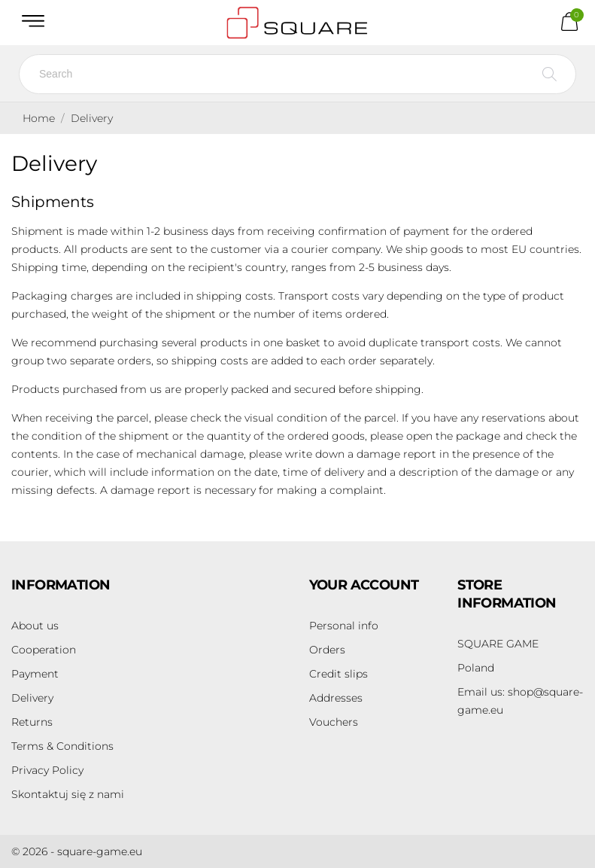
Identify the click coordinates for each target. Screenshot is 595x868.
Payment (35, 674)
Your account (364, 585)
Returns (32, 722)
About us (35, 626)
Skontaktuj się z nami (68, 794)
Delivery (32, 698)
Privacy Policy (47, 770)
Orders (327, 650)
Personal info (344, 626)
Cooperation (44, 650)
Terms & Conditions (62, 746)
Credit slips (338, 674)
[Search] (297, 74)
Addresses (336, 698)
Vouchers (334, 722)
